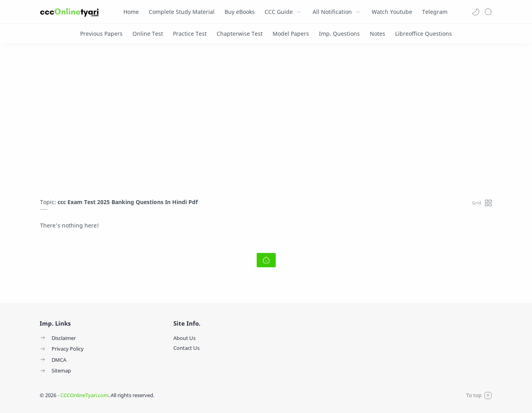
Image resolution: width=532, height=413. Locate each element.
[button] (476, 12)
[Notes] (377, 34)
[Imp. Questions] (339, 34)
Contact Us (186, 348)
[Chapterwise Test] (240, 34)
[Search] (488, 12)
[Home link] (266, 260)
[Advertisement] (266, 123)
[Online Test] (148, 34)
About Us (184, 338)
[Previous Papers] (101, 34)
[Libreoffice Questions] (423, 34)
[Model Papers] (291, 34)
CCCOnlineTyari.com (84, 395)
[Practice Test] (190, 34)
